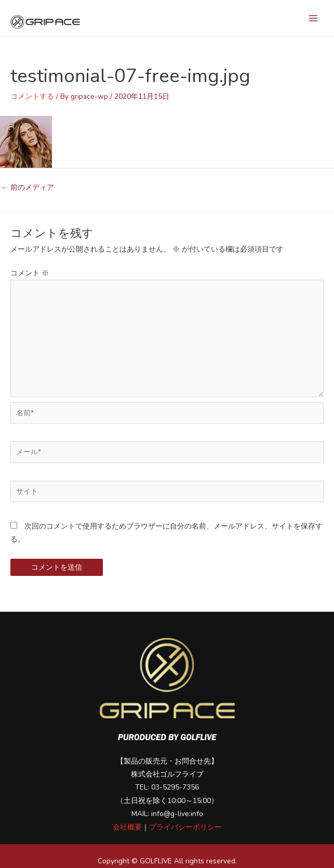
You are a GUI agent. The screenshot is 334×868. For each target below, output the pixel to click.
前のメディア (28, 187)
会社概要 (127, 827)
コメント (30, 273)
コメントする (32, 96)
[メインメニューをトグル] (313, 18)
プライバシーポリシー (185, 827)
